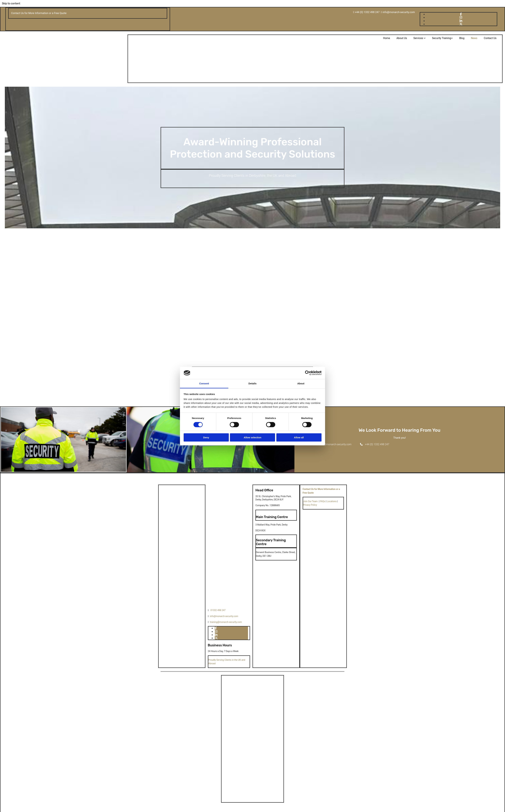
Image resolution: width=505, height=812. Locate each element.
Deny (206, 437)
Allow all (299, 437)
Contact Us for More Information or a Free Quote (39, 13)
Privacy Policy (310, 505)
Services (419, 38)
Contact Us (490, 38)
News (474, 38)
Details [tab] (253, 383)
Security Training (441, 38)
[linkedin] (461, 21)
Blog (462, 38)
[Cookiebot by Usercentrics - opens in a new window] (307, 373)
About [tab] (301, 383)
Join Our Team (310, 501)
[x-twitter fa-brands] (461, 24)
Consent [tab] (204, 383)
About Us (402, 38)
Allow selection (252, 437)
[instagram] (461, 17)
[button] (333, 444)
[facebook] (461, 14)
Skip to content (11, 3)
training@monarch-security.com (226, 622)
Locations (332, 501)
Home (387, 38)
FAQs (323, 501)
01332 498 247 (218, 610)
